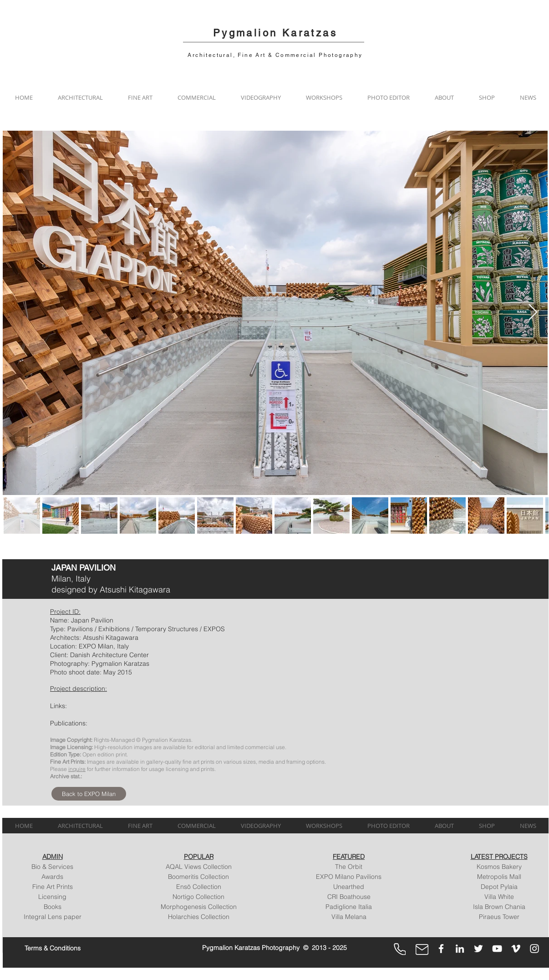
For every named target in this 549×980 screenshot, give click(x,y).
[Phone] (400, 949)
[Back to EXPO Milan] (89, 794)
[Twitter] (478, 949)
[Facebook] (441, 949)
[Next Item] (533, 313)
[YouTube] (497, 949)
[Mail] (422, 949)
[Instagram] (534, 949)
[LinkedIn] (460, 949)
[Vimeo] (516, 949)
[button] (80, 97)
